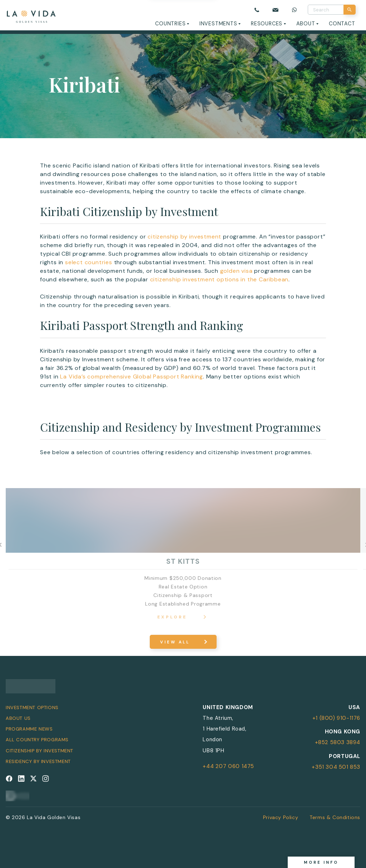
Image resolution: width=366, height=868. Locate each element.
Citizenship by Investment (39, 751)
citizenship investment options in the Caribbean (219, 279)
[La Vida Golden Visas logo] (31, 15)
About (306, 24)
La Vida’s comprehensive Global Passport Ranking (132, 377)
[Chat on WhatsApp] (295, 10)
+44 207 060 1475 (228, 766)
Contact (342, 24)
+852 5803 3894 (338, 742)
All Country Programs (37, 740)
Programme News (29, 729)
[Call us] (257, 10)
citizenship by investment (184, 237)
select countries (89, 262)
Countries (170, 24)
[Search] (349, 10)
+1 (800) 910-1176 (336, 718)
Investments (218, 24)
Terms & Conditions (335, 817)
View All (175, 642)
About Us (18, 718)
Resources (267, 24)
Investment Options (32, 708)
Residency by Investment (38, 761)
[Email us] (276, 10)
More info (321, 862)
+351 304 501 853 (336, 767)
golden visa (236, 271)
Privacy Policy (281, 817)
